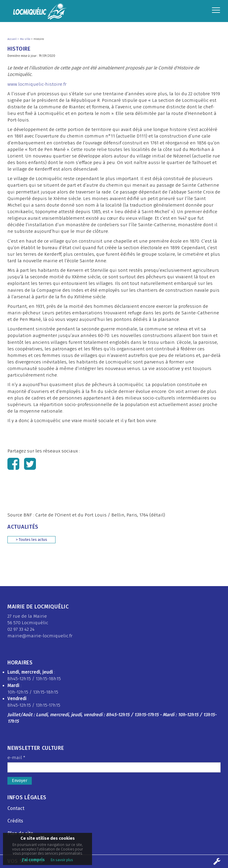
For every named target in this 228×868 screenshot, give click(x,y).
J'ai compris (33, 860)
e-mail (16, 758)
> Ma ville (24, 39)
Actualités (23, 527)
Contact (16, 808)
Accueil (12, 39)
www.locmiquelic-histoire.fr (37, 84)
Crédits (15, 821)
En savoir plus (62, 860)
